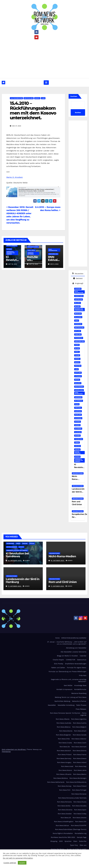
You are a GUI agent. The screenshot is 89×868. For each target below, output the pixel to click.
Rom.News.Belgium (79, 727)
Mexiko (77, 380)
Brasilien (78, 314)
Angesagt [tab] (78, 283)
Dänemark (78, 324)
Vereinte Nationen (31, 253)
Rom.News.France (80, 755)
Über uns (83, 845)
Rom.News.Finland (65, 755)
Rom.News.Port (65, 790)
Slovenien (78, 429)
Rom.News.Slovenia (65, 810)
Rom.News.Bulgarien (63, 735)
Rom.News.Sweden (65, 814)
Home (57, 638)
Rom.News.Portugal (79, 790)
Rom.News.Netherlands (56, 782)
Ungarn (77, 449)
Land (43, 98)
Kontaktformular (80, 689)
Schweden (78, 418)
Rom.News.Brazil (80, 731)
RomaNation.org (81, 833)
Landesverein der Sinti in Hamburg (78, 492)
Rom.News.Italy (81, 766)
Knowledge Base (80, 685)
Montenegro (79, 387)
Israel (77, 352)
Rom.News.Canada (80, 735)
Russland (78, 415)
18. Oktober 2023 (15, 561)
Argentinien (79, 296)
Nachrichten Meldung (62, 701)
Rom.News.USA (81, 822)
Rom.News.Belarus (64, 727)
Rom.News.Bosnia (66, 731)
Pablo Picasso (81, 705)
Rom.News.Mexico (80, 774)
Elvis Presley (59, 664)
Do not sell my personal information (18, 858)
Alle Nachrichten (16, 98)
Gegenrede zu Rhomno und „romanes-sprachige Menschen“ (69, 680)
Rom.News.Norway (65, 786)
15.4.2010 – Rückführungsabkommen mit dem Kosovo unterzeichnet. (33, 110)
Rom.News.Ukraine (79, 818)
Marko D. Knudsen (15, 177)
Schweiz (78, 422)
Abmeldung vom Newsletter (76, 648)
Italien (77, 355)
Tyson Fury (74, 845)
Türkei (77, 442)
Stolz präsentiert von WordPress (14, 749)
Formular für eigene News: (77, 668)
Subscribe (83, 841)
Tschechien (79, 439)
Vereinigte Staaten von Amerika (11, 253)
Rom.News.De (65, 747)
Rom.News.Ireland (80, 762)
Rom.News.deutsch (64, 751)
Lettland (78, 373)
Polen (77, 404)
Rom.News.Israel (67, 766)
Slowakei (78, 432)
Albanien (78, 289)
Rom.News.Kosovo (65, 770)
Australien (79, 299)
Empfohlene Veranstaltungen (76, 664)
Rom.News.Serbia (64, 806)
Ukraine (77, 446)
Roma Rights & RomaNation (63, 833)
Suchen (74, 96)
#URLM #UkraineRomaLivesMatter (74, 638)
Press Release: (81, 709)
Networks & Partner (79, 701)
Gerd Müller (68, 685)
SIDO (61, 841)
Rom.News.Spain (80, 810)
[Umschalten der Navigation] (46, 83)
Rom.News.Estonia (80, 751)
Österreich (79, 401)
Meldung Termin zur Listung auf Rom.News (71, 697)
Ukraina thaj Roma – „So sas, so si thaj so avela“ (68, 849)
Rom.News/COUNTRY (79, 826)
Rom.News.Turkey (80, 814)
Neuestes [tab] (78, 274)
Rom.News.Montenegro (78, 778)
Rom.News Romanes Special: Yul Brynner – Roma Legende (68, 714)
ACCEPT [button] (22, 863)
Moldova (78, 383)
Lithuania (78, 376)
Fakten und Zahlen (58, 668)
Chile (77, 321)
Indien (77, 345)
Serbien (77, 425)
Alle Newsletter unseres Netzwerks (73, 652)
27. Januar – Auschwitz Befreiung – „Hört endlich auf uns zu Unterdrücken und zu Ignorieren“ (67, 643)
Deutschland (29, 98)
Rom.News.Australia (64, 723)
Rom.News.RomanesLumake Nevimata (72, 798)
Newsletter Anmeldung (66, 705)
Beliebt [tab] (78, 278)
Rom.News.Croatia (65, 743)
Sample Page (82, 837)
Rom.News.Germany (64, 759)
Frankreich (79, 338)
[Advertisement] (44, 58)
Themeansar (6, 752)
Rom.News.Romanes (79, 794)
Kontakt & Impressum (64, 689)
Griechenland (53, 254)
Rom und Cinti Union (63, 582)
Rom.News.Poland (80, 786)
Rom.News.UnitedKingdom (64, 822)
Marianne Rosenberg (79, 693)
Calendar (83, 656)
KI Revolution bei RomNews (17, 555)
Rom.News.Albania (63, 719)
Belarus (78, 303)
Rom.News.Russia (80, 802)
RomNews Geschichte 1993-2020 (63, 837)
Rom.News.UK (66, 818)
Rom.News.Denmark (79, 747)
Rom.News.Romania (64, 802)
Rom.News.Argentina (79, 719)
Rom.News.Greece (80, 759)
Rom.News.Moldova (61, 778)
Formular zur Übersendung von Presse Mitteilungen (68, 672)
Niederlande (79, 390)
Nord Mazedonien (79, 393)
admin (26, 561)
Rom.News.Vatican (62, 826)
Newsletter (52, 705)
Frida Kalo (83, 675)
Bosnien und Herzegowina (79, 309)
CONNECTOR (71, 660)
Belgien (77, 306)
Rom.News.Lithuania (64, 774)
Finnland (78, 334)
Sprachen (68, 841)
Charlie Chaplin (58, 660)
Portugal (78, 408)
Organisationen (33, 247)
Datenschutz (82, 660)
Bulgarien (78, 317)
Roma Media (31, 250)
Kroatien (78, 366)
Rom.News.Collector (79, 739)
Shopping (54, 841)
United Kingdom (12, 246)
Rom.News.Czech (80, 743)
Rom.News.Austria (80, 723)
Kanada (77, 359)
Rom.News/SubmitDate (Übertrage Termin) (71, 829)
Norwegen (78, 397)
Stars (75, 841)
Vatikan (9, 249)
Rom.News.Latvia (80, 770)
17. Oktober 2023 (15, 586)
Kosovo (37, 98)
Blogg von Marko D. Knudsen (67, 656)
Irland (77, 348)
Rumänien (78, 411)
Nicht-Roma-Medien (75, 479)
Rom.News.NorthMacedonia (76, 782)
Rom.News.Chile (64, 739)
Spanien (77, 436)
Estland (78, 331)
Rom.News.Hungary (64, 762)
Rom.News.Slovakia (79, 806)
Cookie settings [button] (10, 863)
